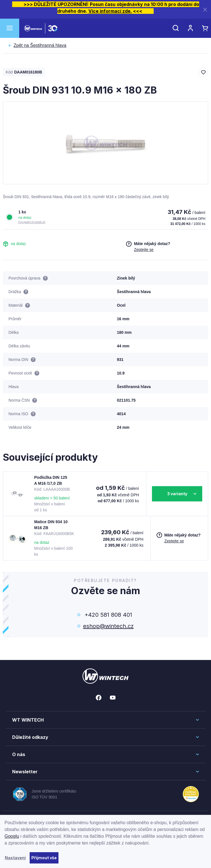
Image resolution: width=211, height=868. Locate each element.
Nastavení (15, 858)
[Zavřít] (205, 9)
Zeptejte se (144, 250)
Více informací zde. (110, 11)
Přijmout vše (44, 858)
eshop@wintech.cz (108, 626)
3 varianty (177, 494)
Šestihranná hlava (40, 46)
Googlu (12, 836)
